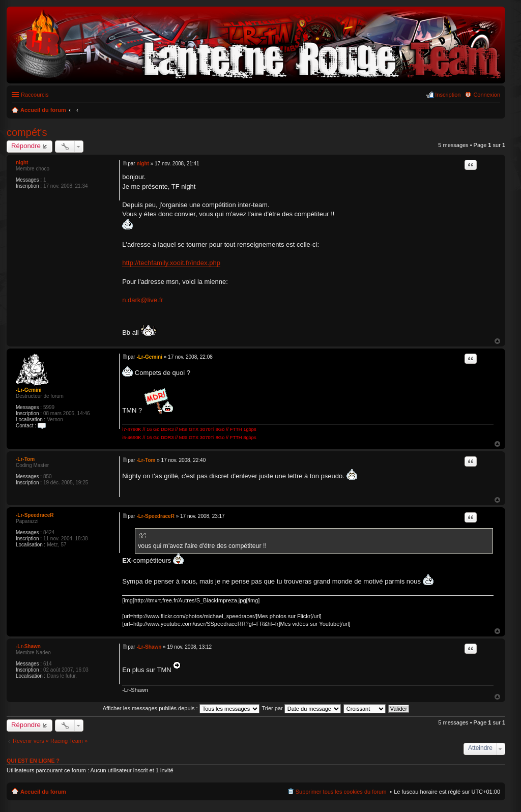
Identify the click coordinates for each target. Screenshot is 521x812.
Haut (497, 341)
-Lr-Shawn (28, 646)
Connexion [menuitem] (487, 95)
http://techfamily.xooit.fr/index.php (171, 263)
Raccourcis (35, 95)
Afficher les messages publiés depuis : (181, 708)
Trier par (301, 708)
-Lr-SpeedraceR (35, 515)
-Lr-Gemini (29, 390)
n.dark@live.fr (142, 300)
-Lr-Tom (25, 459)
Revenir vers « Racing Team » (50, 741)
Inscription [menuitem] (448, 95)
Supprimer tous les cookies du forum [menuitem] (341, 792)
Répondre (26, 146)
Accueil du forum (43, 792)
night (22, 163)
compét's (27, 132)
